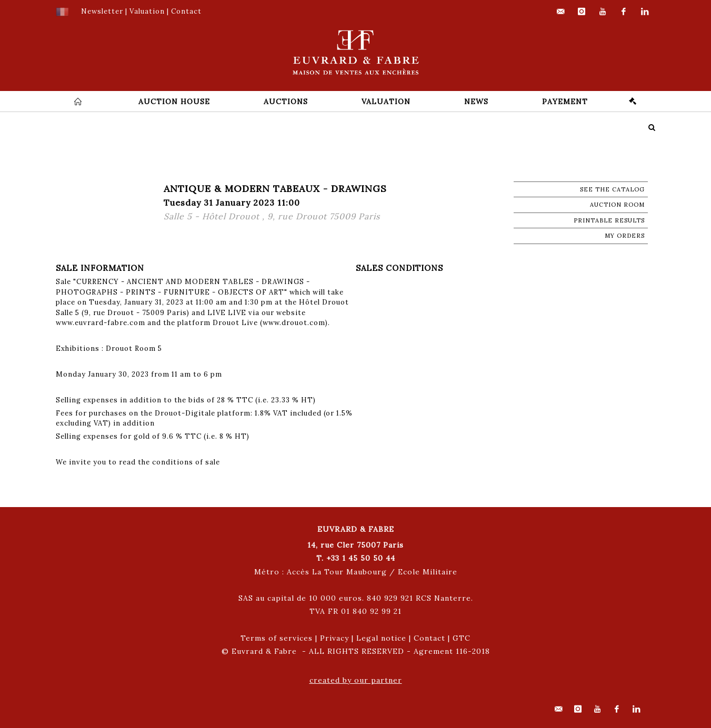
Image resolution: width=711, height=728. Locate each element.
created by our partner (356, 680)
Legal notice (381, 638)
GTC (462, 638)
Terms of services (277, 638)
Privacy (334, 638)
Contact (429, 638)
